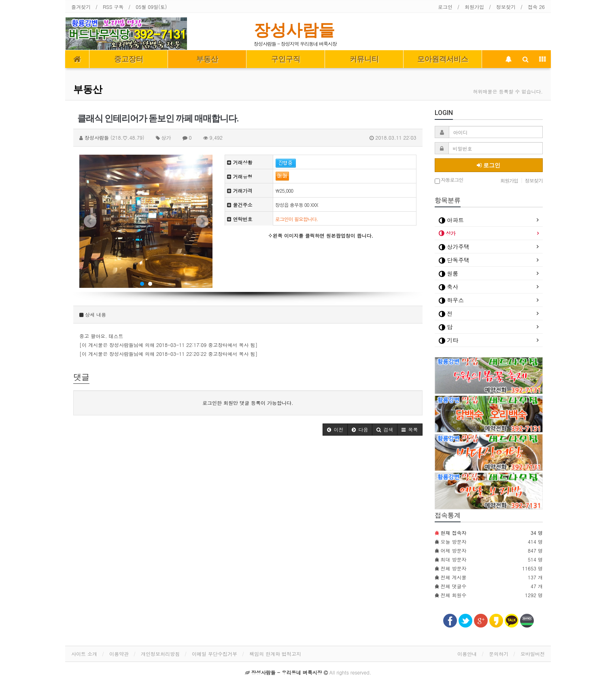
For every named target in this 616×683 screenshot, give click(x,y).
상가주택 (454, 247)
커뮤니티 (364, 59)
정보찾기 (506, 7)
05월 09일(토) (151, 7)
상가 (447, 233)
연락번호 (240, 219)
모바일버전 (533, 654)
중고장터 (129, 59)
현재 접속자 (454, 533)
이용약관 (119, 654)
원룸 (449, 273)
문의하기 (499, 654)
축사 (449, 287)
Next (202, 221)
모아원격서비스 (443, 59)
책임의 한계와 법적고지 (275, 654)
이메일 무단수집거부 (215, 654)
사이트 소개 (84, 654)
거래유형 (240, 176)
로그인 (445, 7)
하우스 (451, 300)
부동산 (207, 59)
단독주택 (454, 260)
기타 (449, 340)
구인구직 (286, 59)
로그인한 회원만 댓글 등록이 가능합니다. (248, 403)
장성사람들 (294, 30)
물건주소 (240, 205)
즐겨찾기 (81, 7)
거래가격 (240, 190)
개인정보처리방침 (160, 654)
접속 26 (536, 7)
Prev (90, 221)
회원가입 (474, 7)
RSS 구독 (113, 7)
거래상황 (240, 162)
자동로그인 (449, 180)
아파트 (451, 220)
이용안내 (467, 654)
